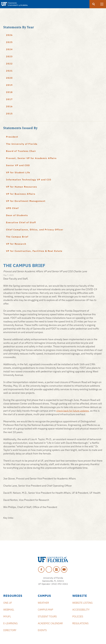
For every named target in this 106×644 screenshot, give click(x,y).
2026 (9, 35)
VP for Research (16, 244)
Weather (43, 603)
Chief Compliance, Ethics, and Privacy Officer (35, 230)
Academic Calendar (50, 623)
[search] (94, 4)
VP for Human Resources (22, 187)
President (12, 137)
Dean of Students (17, 215)
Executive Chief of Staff (21, 222)
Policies (78, 616)
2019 (9, 85)
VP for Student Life (18, 172)
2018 (9, 92)
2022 (9, 64)
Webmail (9, 610)
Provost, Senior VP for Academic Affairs (31, 158)
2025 (9, 42)
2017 (9, 99)
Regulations (80, 623)
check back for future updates (73, 411)
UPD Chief (12, 208)
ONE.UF (8, 603)
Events (42, 630)
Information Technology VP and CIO (29, 180)
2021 (9, 71)
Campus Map (45, 610)
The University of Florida (22, 144)
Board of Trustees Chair (21, 151)
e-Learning (10, 623)
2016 (9, 106)
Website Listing (82, 603)
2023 (9, 56)
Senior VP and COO (18, 165)
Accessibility (81, 610)
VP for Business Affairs (21, 194)
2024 (9, 49)
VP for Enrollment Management (26, 201)
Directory (10, 630)
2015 (9, 114)
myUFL (7, 616)
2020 (9, 78)
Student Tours (47, 616)
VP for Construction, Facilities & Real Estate (34, 251)
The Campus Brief (17, 237)
